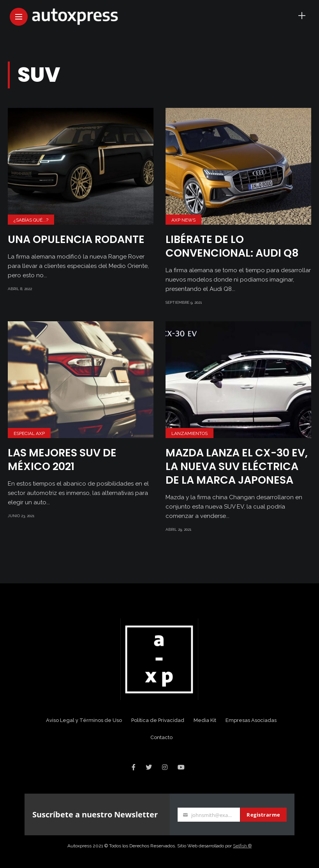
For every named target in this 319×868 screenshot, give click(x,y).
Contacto (161, 737)
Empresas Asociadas (251, 720)
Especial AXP (29, 433)
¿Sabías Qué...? (31, 220)
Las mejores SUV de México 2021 (62, 460)
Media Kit (205, 720)
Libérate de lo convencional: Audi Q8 (232, 246)
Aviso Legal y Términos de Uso (84, 720)
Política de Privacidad (158, 720)
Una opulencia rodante (76, 239)
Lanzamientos (189, 433)
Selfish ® (242, 846)
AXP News (183, 220)
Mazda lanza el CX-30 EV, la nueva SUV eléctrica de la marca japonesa (237, 466)
